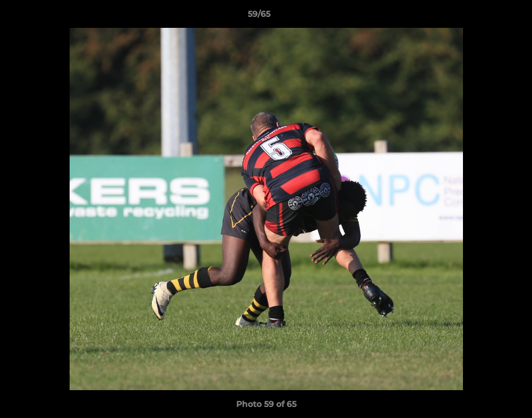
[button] (483, 17)
